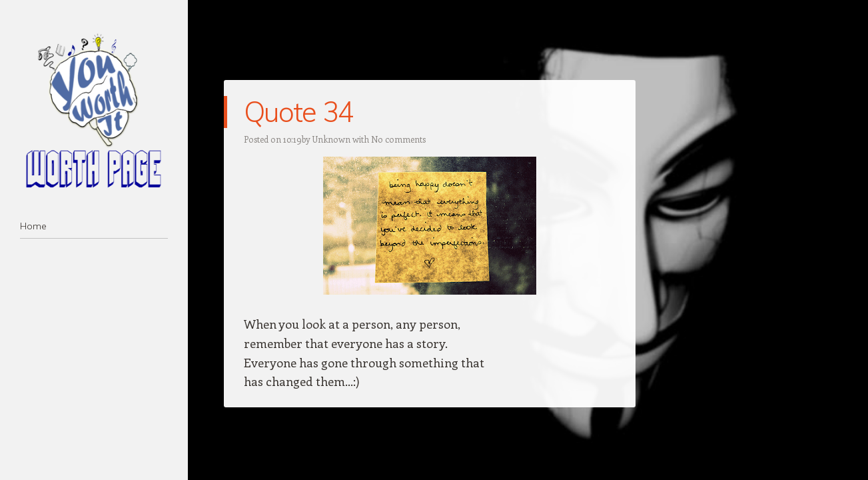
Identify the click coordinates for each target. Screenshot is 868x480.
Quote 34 (299, 112)
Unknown (331, 139)
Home (33, 226)
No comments (398, 139)
